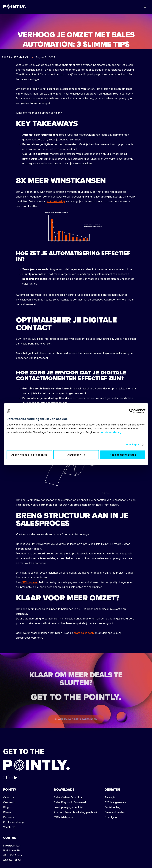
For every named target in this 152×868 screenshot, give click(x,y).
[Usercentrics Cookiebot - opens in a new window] (131, 411)
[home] (14, 6)
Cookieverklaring (13, 822)
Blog (6, 807)
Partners (8, 817)
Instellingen (132, 445)
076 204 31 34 (12, 860)
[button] (145, 7)
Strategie (110, 797)
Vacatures (9, 827)
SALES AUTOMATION (15, 57)
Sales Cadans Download (68, 797)
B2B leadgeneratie (116, 802)
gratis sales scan (84, 633)
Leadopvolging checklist (68, 807)
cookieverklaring (110, 432)
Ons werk (9, 802)
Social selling (112, 807)
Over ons (9, 797)
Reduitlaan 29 (11, 850)
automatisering (56, 201)
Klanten (8, 812)
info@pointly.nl (12, 846)
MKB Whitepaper (64, 817)
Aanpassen (76, 455)
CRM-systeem (30, 582)
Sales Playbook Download (70, 802)
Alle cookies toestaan (123, 455)
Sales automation (115, 812)
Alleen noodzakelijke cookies (29, 455)
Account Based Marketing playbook (76, 812)
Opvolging (111, 817)
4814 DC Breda (13, 855)
